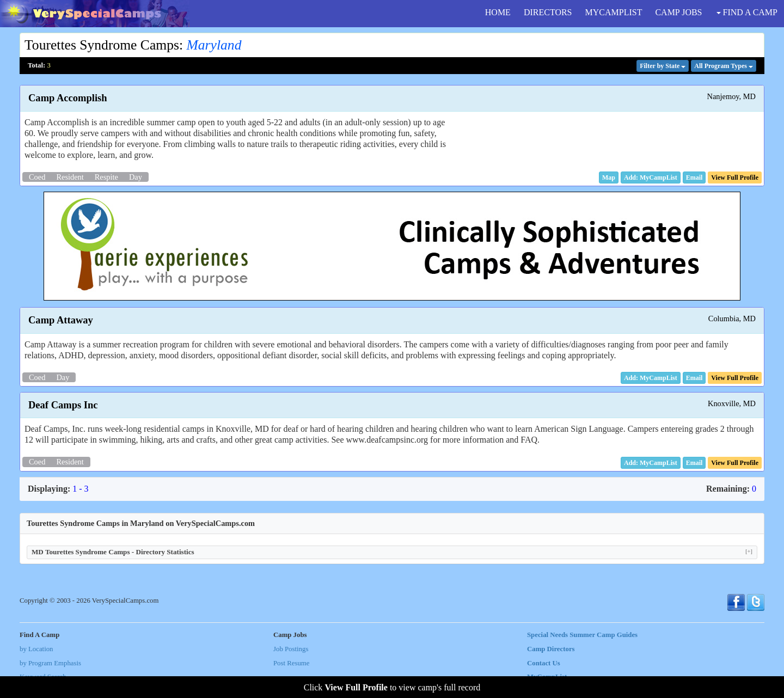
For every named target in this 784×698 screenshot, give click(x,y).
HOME (498, 12)
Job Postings (291, 649)
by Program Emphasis (50, 663)
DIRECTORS (548, 12)
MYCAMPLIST (614, 12)
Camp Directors (551, 649)
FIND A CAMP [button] (747, 12)
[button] (609, 177)
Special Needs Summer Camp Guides (582, 635)
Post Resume (291, 663)
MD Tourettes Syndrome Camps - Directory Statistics (392, 552)
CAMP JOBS (678, 12)
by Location (36, 649)
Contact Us (544, 663)
